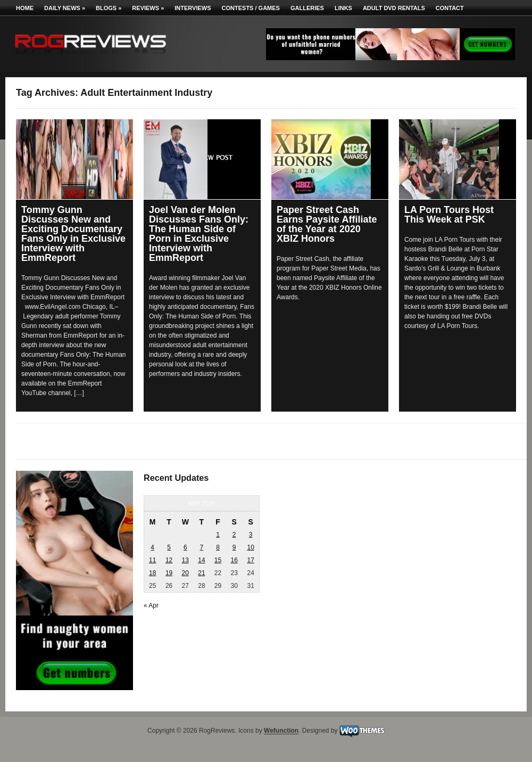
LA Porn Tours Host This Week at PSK (449, 215)
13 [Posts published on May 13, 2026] (185, 560)
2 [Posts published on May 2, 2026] (234, 535)
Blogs (109, 8)
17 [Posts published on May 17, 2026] (250, 560)
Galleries (307, 8)
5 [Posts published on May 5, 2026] (169, 547)
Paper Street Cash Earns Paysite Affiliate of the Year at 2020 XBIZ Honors (327, 224)
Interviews (193, 8)
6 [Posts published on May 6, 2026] (185, 547)
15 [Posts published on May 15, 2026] (218, 560)
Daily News (65, 8)
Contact (450, 8)
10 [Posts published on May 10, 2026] (250, 547)
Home (25, 8)
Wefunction (281, 731)
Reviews (148, 8)
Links (343, 8)
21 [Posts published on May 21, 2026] (201, 573)
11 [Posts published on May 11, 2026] (152, 560)
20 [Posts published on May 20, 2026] (185, 573)
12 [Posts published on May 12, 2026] (169, 560)
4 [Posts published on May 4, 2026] (152, 547)
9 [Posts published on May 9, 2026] (234, 547)
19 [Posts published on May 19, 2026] (169, 573)
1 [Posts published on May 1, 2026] (218, 535)
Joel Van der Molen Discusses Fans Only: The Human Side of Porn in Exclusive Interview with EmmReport (199, 234)
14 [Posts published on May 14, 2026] (201, 560)
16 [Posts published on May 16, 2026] (234, 560)
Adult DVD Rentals (394, 8)
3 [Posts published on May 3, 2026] (251, 535)
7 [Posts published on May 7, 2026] (202, 547)
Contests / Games (251, 8)
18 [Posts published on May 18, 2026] (152, 573)
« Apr (151, 605)
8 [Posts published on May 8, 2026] (218, 547)
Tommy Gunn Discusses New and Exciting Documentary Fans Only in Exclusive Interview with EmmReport (73, 234)
